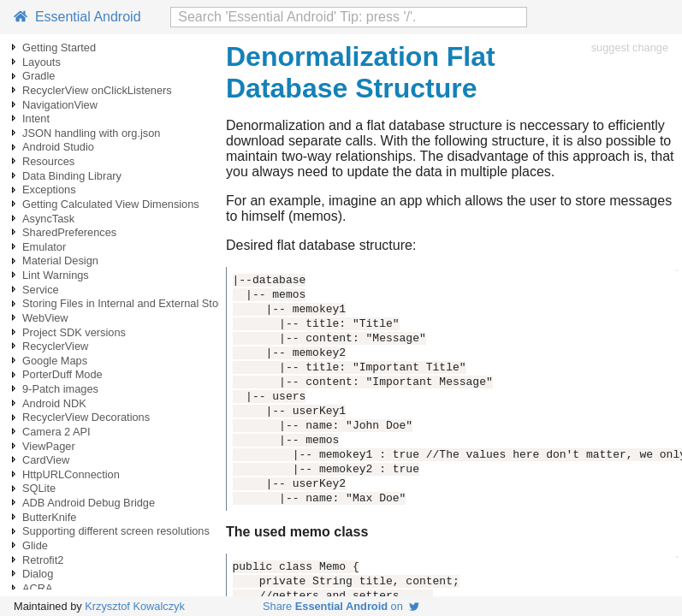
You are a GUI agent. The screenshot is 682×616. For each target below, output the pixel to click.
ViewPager (49, 446)
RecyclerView (55, 346)
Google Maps (55, 361)
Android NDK (54, 403)
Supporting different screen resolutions (116, 531)
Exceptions (49, 190)
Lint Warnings (56, 275)
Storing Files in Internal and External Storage (131, 303)
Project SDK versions (74, 332)
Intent (36, 118)
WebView (45, 318)
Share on (341, 606)
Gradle (39, 76)
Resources (48, 161)
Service (41, 290)
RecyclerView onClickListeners (97, 90)
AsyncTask (48, 219)
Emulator (44, 247)
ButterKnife (49, 517)
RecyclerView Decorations (86, 417)
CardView (46, 460)
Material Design (60, 261)
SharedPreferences (69, 232)
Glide (35, 545)
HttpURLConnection (71, 474)
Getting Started (59, 47)
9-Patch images (60, 389)
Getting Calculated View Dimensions (111, 204)
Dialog (38, 574)
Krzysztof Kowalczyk (135, 606)
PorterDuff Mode (62, 374)
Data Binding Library (72, 176)
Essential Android (77, 17)
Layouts (42, 62)
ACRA (38, 588)
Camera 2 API (56, 432)
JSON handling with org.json (91, 133)
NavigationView (60, 105)
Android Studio (58, 147)
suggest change (630, 47)
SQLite (39, 488)
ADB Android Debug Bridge (89, 503)
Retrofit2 (43, 560)
